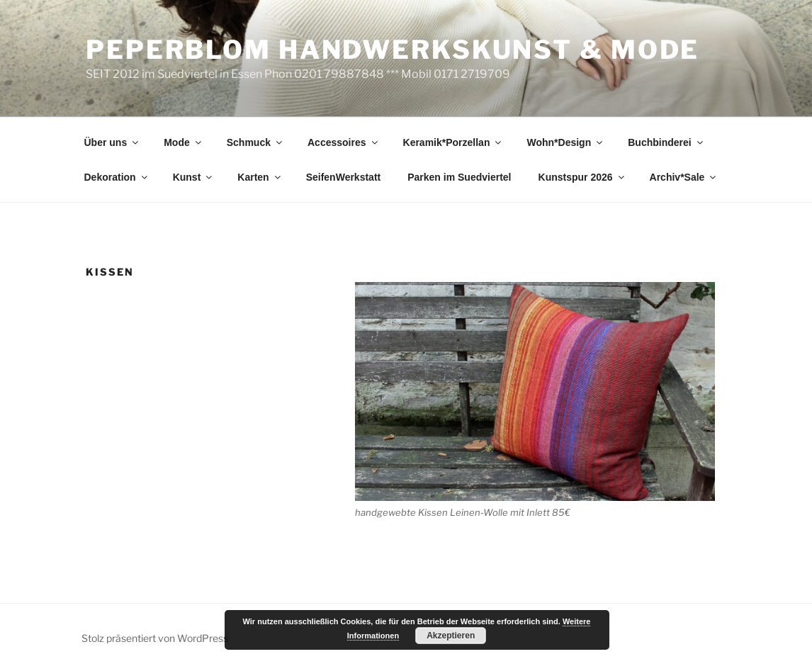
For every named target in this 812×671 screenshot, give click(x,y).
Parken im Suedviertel (459, 177)
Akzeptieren (451, 636)
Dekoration (117, 177)
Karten (260, 177)
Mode (184, 142)
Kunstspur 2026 (582, 177)
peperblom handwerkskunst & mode (393, 50)
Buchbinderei (666, 142)
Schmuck (255, 142)
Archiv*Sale (684, 177)
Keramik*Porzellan (453, 142)
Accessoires (344, 142)
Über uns (113, 142)
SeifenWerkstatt (344, 177)
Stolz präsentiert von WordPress (155, 638)
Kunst (194, 177)
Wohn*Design (565, 142)
